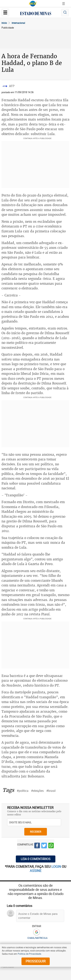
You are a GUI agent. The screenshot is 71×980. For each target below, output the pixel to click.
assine (36, 871)
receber (36, 832)
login (57, 866)
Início (4, 23)
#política (23, 791)
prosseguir (36, 961)
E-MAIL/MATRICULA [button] (37, 938)
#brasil (51, 791)
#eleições (37, 791)
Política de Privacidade (29, 954)
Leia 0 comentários (36, 859)
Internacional (18, 23)
